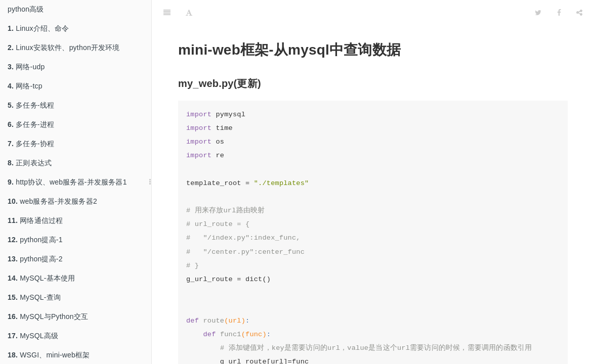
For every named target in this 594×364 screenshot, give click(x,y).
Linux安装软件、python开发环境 (64, 48)
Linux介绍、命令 (38, 28)
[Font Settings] (189, 13)
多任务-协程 (31, 144)
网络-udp (26, 67)
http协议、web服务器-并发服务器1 (67, 182)
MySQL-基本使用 (41, 278)
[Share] (579, 13)
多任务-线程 (31, 105)
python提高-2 (35, 259)
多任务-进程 (31, 124)
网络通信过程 (35, 220)
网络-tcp (25, 86)
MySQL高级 (33, 336)
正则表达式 (30, 163)
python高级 (26, 9)
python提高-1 (35, 240)
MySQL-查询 (34, 297)
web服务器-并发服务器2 (52, 201)
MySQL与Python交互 (48, 316)
